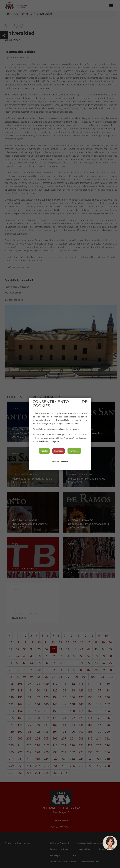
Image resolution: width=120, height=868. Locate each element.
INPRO (65, 461)
